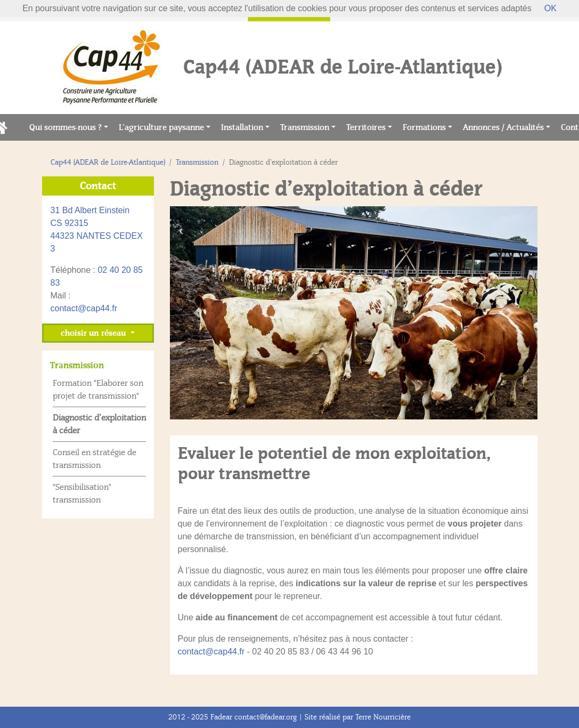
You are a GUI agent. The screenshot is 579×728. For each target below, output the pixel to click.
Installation (242, 127)
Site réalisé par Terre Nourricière (358, 717)
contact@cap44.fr (211, 652)
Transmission (305, 127)
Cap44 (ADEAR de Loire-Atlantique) (108, 162)
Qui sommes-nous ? (66, 127)
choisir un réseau (94, 333)
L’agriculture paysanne (161, 127)
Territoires (366, 127)
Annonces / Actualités (503, 127)
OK (551, 8)
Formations (424, 127)
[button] (198, 313)
